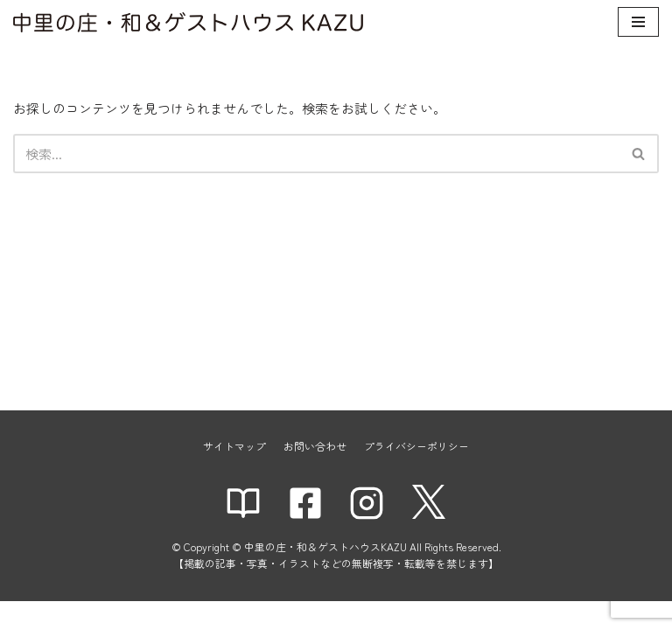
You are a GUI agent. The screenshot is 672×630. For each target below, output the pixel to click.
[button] (638, 154)
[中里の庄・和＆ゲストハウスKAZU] (188, 22)
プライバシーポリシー (416, 474)
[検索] (316, 154)
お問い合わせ (315, 474)
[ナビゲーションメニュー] (638, 22)
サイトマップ (234, 474)
